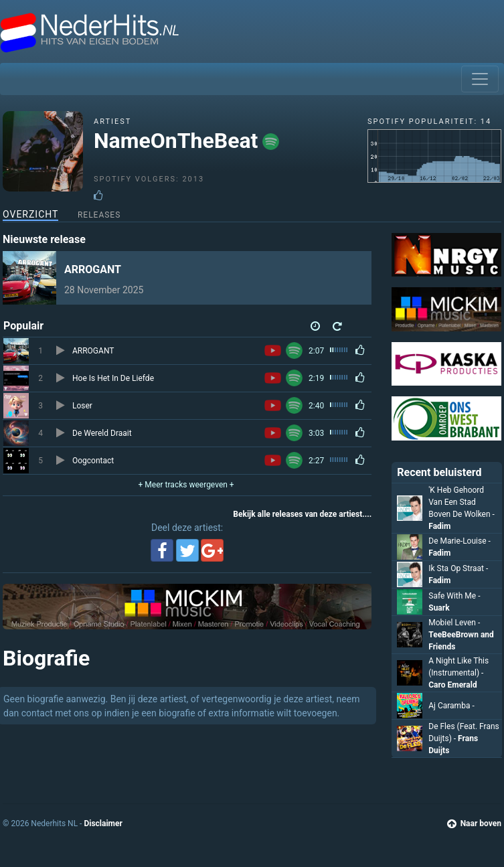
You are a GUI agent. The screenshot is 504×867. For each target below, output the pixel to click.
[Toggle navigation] (480, 79)
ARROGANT (93, 269)
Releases (99, 215)
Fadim (439, 526)
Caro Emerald (452, 685)
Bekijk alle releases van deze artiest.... (302, 514)
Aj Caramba (451, 706)
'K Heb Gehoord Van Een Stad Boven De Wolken (461, 502)
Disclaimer (103, 823)
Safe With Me (454, 596)
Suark (439, 608)
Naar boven (474, 823)
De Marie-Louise (459, 541)
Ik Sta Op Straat (458, 568)
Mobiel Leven (454, 623)
